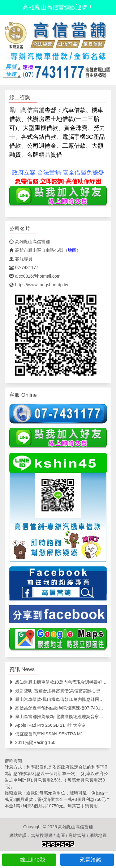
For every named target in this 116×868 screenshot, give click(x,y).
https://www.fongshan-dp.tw (39, 285)
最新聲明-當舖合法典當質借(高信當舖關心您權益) (60, 691)
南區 (61, 835)
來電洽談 (87, 860)
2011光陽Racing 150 (32, 742)
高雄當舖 (77, 835)
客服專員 (21, 259)
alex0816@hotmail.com (35, 276)
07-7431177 (24, 267)
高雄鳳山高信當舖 (30, 242)
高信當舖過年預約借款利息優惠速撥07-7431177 (58, 708)
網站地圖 (98, 835)
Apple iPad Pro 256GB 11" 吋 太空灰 (48, 725)
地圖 (72, 250)
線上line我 (29, 860)
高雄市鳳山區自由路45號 (36, 250)
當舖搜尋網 (42, 835)
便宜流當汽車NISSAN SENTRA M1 (46, 734)
